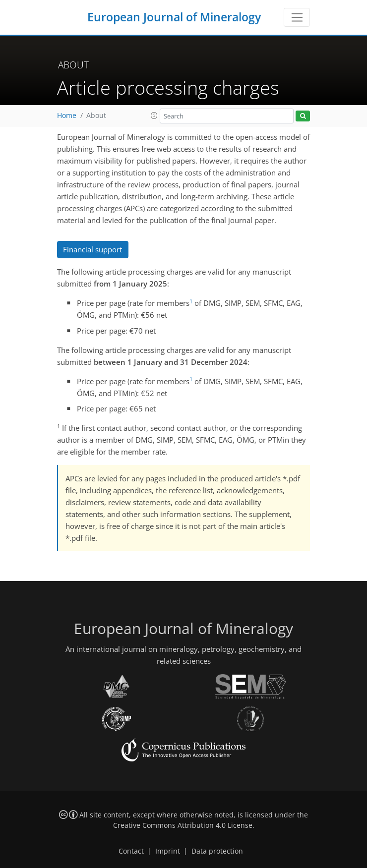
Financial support (92, 249)
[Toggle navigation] (297, 17)
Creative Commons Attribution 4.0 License (183, 825)
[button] (154, 116)
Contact (131, 851)
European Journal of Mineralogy (174, 17)
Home (67, 116)
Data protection (217, 851)
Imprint (168, 851)
